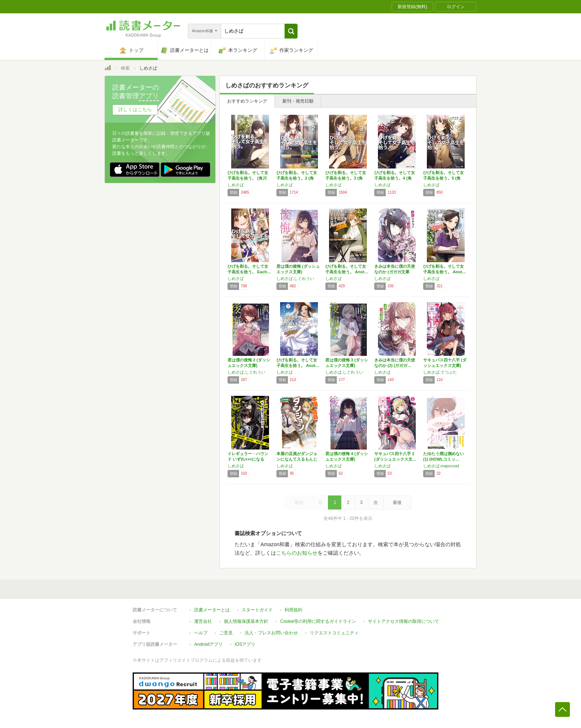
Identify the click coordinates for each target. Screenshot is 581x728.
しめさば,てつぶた (440, 372)
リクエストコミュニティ (334, 633)
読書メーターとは (212, 610)
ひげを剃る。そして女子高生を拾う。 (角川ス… (248, 178)
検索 (125, 68)
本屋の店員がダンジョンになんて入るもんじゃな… (297, 459)
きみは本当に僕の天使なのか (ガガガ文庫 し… (395, 272)
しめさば (236, 185)
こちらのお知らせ (297, 553)
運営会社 (203, 621)
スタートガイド (257, 610)
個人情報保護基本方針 (246, 621)
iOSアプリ (245, 644)
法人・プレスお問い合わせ (271, 633)
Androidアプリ (208, 644)
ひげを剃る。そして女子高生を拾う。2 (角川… (297, 178)
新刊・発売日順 (298, 101)
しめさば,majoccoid (441, 466)
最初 (299, 502)
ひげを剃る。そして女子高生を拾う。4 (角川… (395, 178)
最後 (397, 502)
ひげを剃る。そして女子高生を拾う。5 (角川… (444, 178)
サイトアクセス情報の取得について (404, 621)
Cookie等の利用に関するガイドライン (318, 621)
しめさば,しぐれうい (295, 278)
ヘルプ (201, 633)
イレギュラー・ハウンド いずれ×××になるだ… (248, 459)
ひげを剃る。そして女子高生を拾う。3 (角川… (346, 178)
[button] (291, 31)
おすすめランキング (247, 101)
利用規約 (293, 610)
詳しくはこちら (135, 109)
